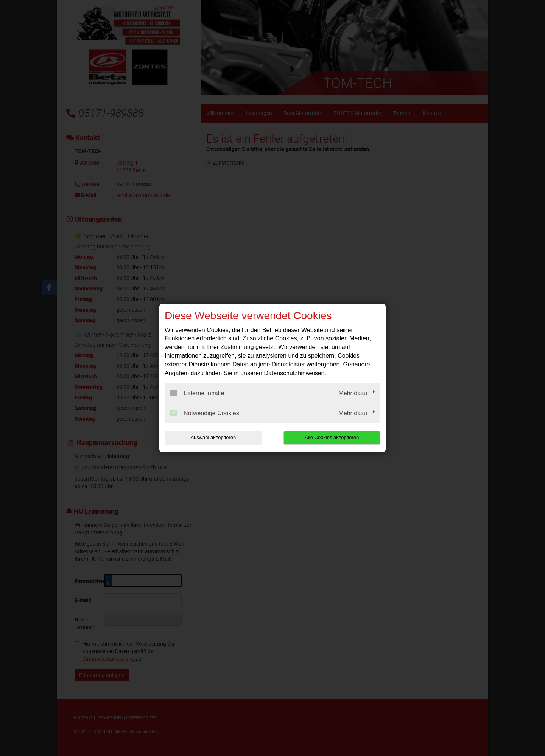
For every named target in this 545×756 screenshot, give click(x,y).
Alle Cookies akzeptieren (332, 437)
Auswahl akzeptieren (213, 437)
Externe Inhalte (197, 393)
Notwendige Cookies (205, 413)
